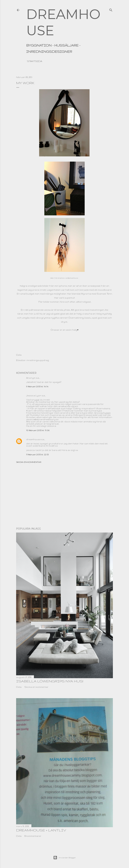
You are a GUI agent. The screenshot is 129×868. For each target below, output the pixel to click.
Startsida (35, 61)
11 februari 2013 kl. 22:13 (37, 454)
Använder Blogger (64, 858)
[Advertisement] (64, 495)
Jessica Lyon (34, 396)
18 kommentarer (33, 836)
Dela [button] (19, 355)
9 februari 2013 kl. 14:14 (37, 386)
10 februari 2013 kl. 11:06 (38, 430)
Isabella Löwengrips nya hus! (50, 681)
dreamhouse (33, 439)
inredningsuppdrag (38, 360)
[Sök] (111, 9)
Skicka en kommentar (29, 462)
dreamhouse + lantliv (41, 830)
